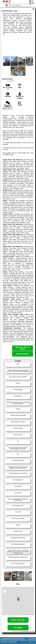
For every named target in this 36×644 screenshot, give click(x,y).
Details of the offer (18, 620)
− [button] (5, 592)
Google (27, 639)
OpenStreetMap (30, 614)
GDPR (19, 642)
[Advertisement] (18, 46)
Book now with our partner (23, 348)
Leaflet (23, 614)
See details (18, 628)
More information (23, 354)
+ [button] (5, 590)
